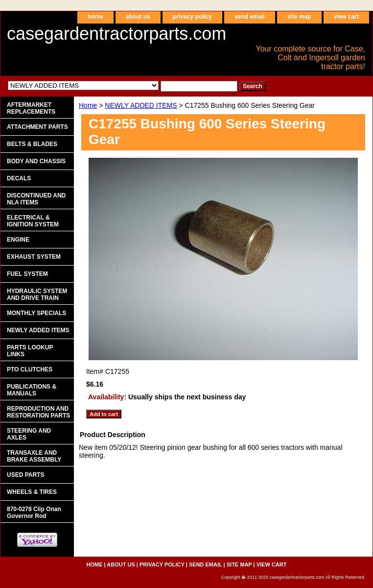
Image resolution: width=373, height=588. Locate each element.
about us (138, 17)
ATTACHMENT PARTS (37, 127)
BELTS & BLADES (32, 144)
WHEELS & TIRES (32, 492)
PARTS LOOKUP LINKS (30, 351)
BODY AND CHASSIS (36, 161)
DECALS (19, 178)
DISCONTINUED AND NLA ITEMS (36, 199)
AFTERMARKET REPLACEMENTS (31, 108)
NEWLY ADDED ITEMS (141, 105)
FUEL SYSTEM (27, 274)
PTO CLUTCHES (30, 369)
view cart (346, 17)
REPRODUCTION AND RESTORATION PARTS (38, 412)
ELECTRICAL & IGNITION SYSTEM (33, 221)
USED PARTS (25, 475)
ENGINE (18, 240)
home (95, 17)
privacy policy (192, 17)
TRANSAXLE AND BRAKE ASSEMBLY (34, 456)
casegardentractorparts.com (117, 34)
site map (299, 17)
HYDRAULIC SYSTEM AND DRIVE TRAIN (37, 294)
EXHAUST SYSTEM (34, 257)
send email (250, 17)
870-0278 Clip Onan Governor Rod (34, 513)
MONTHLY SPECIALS (36, 313)
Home (88, 105)
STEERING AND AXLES (29, 434)
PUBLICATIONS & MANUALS (32, 390)
